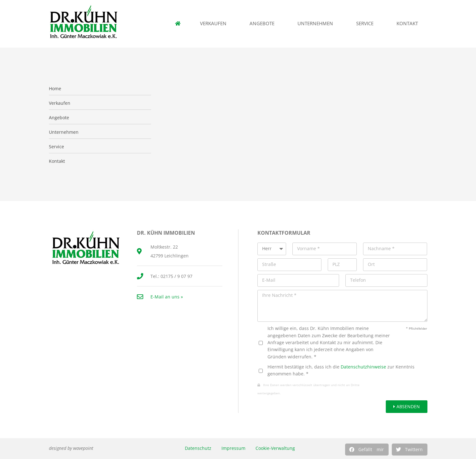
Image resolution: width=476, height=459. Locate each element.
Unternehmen (317, 24)
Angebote (264, 24)
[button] (367, 450)
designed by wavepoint (71, 448)
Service (366, 24)
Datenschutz (198, 448)
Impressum (233, 448)
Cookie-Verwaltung (275, 448)
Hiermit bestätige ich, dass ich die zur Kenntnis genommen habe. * (341, 370)
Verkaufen (215, 24)
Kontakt (409, 24)
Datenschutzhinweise (363, 367)
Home (55, 89)
